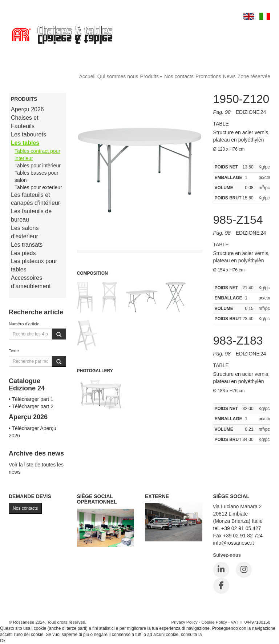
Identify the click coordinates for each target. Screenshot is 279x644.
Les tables (25, 143)
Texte (14, 351)
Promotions (208, 76)
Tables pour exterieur (38, 187)
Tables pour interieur (38, 166)
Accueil (87, 76)
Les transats (27, 245)
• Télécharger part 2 (31, 406)
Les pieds (23, 253)
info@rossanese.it (234, 543)
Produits (151, 76)
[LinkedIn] (221, 570)
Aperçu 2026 (27, 109)
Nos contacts (179, 76)
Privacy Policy (184, 622)
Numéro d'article (24, 324)
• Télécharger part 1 (31, 399)
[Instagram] (244, 570)
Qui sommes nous (118, 76)
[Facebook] (221, 586)
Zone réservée (254, 76)
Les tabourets (29, 134)
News (229, 76)
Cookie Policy (214, 622)
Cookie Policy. (217, 635)
